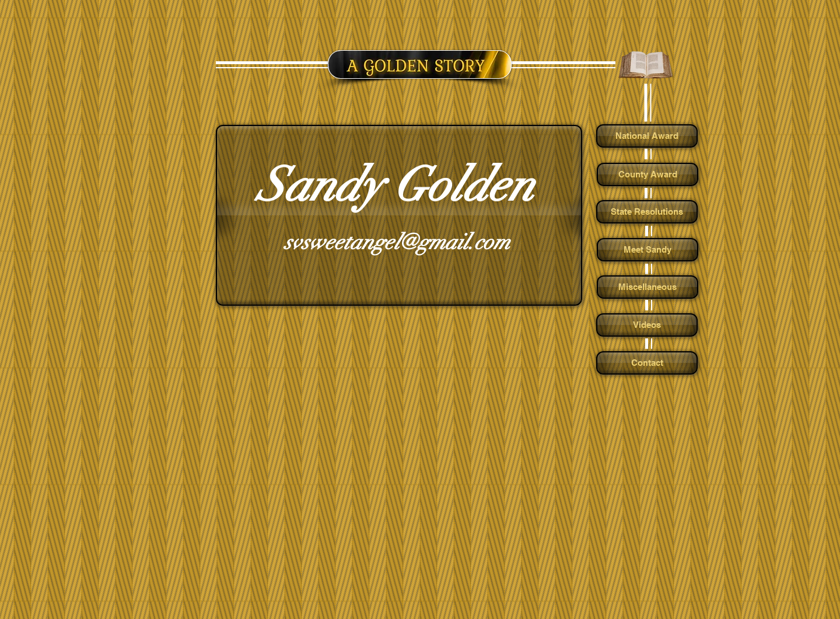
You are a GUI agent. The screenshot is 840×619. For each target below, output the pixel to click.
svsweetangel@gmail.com (397, 242)
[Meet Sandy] (647, 250)
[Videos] (647, 325)
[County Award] (647, 174)
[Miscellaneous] (647, 287)
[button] (398, 215)
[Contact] (647, 363)
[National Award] (647, 136)
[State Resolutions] (647, 212)
